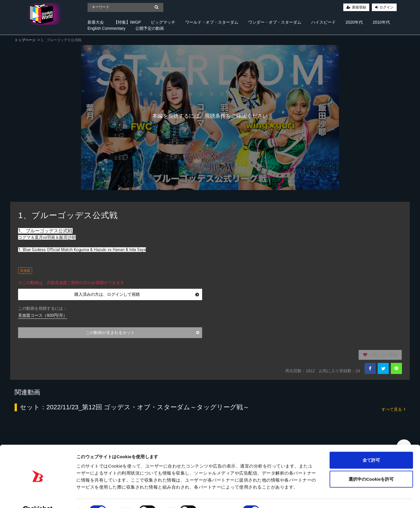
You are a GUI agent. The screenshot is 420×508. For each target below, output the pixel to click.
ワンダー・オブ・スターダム (275, 22)
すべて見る (393, 409)
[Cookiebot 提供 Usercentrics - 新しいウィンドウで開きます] (38, 497)
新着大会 (96, 22)
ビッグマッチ (163, 22)
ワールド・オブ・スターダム (212, 22)
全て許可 (371, 446)
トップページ (25, 40)
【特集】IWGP (127, 22)
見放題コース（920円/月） (42, 315)
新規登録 (359, 7)
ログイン (386, 7)
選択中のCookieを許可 (371, 465)
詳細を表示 (281, 496)
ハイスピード (323, 22)
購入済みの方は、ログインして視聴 (137, 294)
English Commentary (106, 28)
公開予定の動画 (150, 28)
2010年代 (381, 22)
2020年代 (354, 22)
